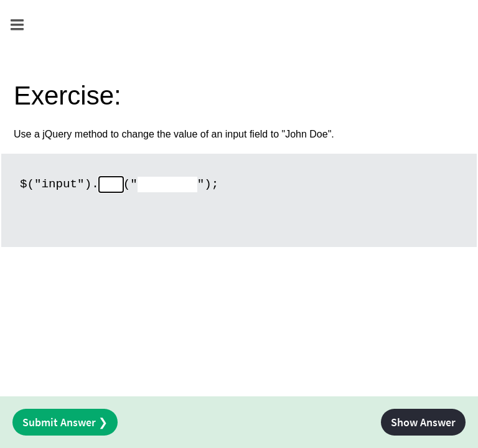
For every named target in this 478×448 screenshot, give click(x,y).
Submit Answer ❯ (65, 422)
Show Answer (423, 422)
